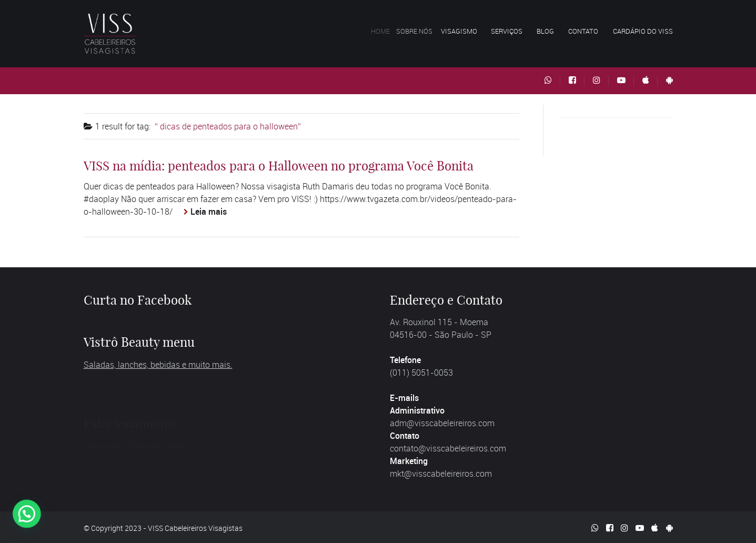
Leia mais (209, 212)
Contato (583, 31)
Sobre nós (425, 31)
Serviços (509, 31)
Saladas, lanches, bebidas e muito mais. (158, 365)
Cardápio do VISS (643, 31)
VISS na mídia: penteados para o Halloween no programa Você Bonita (279, 166)
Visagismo (468, 31)
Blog (545, 31)
